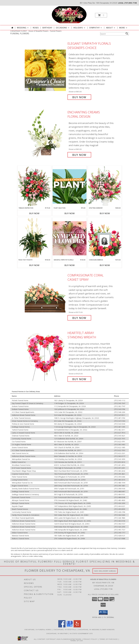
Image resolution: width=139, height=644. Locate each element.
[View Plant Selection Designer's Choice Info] (70, 186)
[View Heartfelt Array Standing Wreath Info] (46, 356)
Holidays (79, 28)
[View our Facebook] (62, 627)
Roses (36, 28)
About (111, 28)
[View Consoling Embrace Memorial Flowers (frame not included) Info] (105, 238)
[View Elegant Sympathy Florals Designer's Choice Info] (46, 70)
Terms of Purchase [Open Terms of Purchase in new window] (109, 639)
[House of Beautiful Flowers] (69, 15)
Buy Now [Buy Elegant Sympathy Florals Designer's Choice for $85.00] (79, 97)
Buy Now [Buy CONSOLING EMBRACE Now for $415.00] (105, 265)
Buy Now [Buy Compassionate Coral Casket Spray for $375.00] (79, 318)
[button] (101, 15)
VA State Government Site (81, 633)
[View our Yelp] (77, 627)
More (123, 28)
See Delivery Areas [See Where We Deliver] (105, 571)
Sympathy (96, 28)
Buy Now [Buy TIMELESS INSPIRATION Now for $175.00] (34, 213)
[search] (127, 34)
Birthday (47, 28)
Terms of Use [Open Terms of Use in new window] (77, 640)
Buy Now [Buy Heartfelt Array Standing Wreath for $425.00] (79, 379)
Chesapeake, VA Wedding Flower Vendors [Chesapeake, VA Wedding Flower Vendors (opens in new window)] (96, 629)
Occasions (63, 28)
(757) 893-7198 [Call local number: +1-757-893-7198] (131, 3)
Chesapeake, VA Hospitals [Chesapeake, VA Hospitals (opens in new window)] (65, 629)
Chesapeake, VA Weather (57, 633)
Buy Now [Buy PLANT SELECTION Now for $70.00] (70, 213)
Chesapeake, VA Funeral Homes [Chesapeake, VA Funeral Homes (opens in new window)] (38, 629)
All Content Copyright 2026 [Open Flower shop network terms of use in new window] (47, 639)
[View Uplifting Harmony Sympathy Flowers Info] (105, 186)
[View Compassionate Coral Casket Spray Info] (46, 297)
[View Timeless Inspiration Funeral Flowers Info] (34, 186)
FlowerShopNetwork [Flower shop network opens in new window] (71, 639)
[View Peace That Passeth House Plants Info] (34, 238)
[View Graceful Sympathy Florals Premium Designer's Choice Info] (70, 238)
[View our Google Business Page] (70, 627)
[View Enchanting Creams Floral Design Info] (46, 134)
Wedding (23, 28)
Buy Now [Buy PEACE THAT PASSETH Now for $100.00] (34, 265)
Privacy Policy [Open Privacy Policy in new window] (90, 639)
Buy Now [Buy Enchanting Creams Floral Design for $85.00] (79, 155)
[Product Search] (112, 34)
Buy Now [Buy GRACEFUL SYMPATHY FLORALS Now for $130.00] (70, 265)
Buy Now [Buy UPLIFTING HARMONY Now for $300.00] (105, 213)
